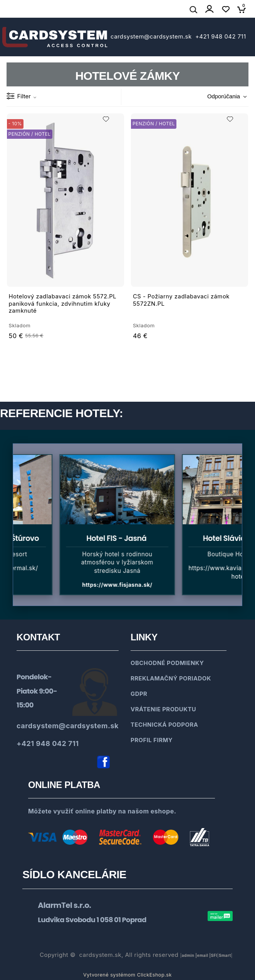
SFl (214, 955)
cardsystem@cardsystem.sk (152, 37)
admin (188, 955)
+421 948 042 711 (220, 37)
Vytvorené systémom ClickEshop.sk (127, 975)
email (203, 955)
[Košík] (244, 9)
